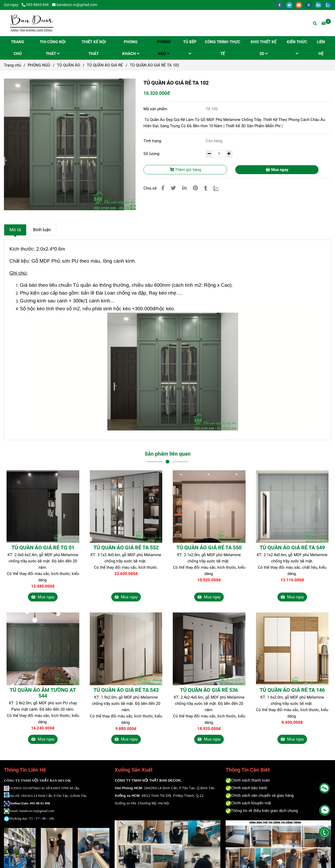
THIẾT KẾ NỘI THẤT (94, 48)
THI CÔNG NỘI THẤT (53, 48)
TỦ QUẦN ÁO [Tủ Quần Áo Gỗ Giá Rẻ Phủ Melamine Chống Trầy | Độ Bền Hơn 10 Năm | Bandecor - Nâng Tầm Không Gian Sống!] (69, 65)
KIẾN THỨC (297, 48)
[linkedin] (320, 5)
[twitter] (291, 5)
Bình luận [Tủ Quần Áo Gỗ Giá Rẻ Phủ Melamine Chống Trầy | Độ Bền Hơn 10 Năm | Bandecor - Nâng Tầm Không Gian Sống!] (42, 230)
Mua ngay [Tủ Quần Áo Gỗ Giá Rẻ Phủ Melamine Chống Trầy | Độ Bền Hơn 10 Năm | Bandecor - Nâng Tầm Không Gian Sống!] (43, 597)
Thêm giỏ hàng (185, 170)
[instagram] (310, 5)
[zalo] (329, 5)
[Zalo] (219, 188)
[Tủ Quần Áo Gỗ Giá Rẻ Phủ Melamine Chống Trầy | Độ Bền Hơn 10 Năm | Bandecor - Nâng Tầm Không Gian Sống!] (326, 23)
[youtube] (301, 5)
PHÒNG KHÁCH (131, 48)
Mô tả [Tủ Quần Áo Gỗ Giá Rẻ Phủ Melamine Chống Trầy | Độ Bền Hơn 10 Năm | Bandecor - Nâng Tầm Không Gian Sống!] (15, 230)
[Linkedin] (184, 188)
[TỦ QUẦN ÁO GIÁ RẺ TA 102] (31, 23)
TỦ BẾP (190, 48)
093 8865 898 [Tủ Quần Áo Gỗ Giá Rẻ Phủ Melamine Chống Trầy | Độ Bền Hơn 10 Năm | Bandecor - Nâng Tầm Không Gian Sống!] (35, 5)
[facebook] (281, 5)
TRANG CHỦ (18, 48)
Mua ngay (277, 170)
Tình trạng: (153, 141)
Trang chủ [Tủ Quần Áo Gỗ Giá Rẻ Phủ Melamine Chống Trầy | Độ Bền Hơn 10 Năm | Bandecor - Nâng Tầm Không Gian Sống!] (12, 65)
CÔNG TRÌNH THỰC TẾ (223, 48)
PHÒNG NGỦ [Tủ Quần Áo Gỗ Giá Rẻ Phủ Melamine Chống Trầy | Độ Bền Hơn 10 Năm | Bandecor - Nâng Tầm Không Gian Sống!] (39, 65)
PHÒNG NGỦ (164, 48)
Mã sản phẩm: (156, 109)
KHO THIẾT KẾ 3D (264, 48)
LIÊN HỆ (321, 48)
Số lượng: (152, 154)
